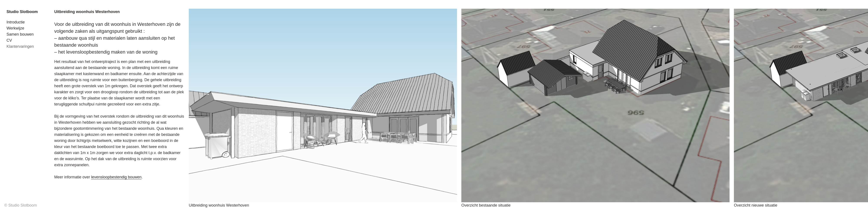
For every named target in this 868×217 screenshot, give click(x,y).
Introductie (16, 22)
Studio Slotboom (22, 12)
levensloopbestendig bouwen (116, 177)
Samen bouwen (20, 34)
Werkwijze (15, 28)
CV (9, 40)
